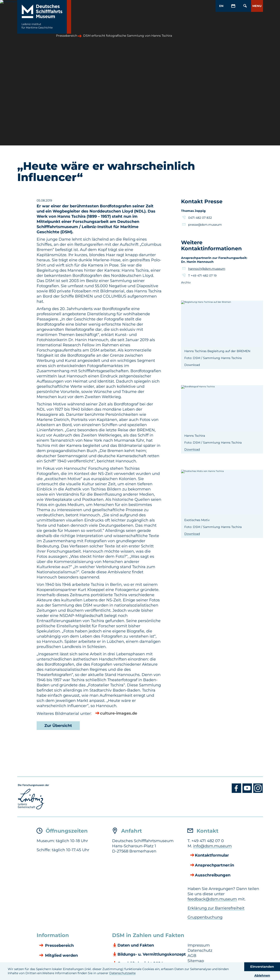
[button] (257, 6)
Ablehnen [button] (262, 975)
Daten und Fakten (136, 945)
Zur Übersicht (58, 726)
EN (221, 6)
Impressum (199, 945)
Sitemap (196, 961)
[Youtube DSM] (248, 792)
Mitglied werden (61, 956)
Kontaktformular (212, 856)
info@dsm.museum (212, 846)
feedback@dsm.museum (212, 899)
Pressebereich (59, 946)
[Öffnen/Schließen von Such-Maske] (245, 6)
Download (192, 449)
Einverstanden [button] (262, 967)
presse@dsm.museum (205, 225)
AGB (192, 956)
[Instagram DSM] (258, 792)
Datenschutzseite (122, 973)
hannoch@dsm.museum (207, 269)
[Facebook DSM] (237, 792)
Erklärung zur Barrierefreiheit (216, 908)
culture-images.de (119, 714)
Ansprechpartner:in (214, 865)
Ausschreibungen (213, 875)
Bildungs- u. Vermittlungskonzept (152, 954)
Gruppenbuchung (205, 917)
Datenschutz (200, 950)
